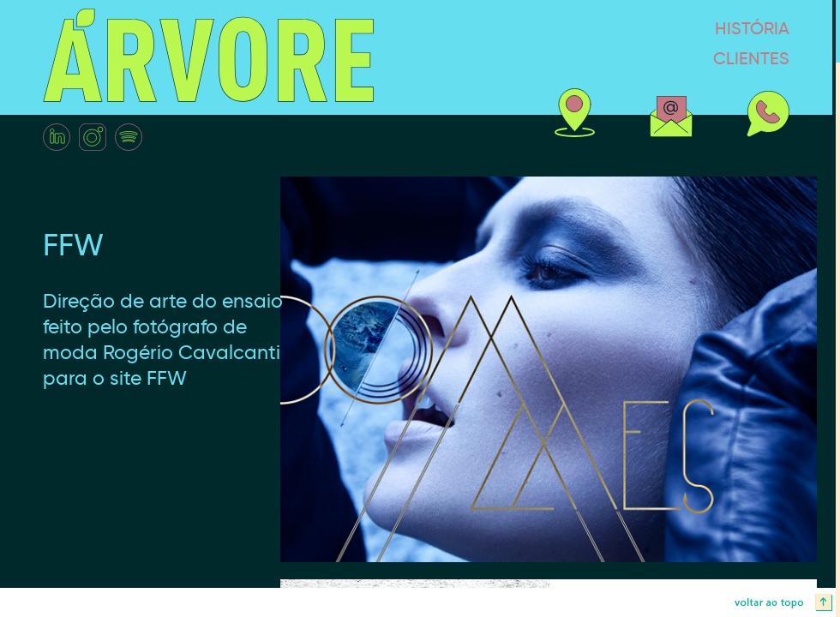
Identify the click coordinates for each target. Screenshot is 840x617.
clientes (685, 58)
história (686, 28)
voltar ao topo (420, 602)
